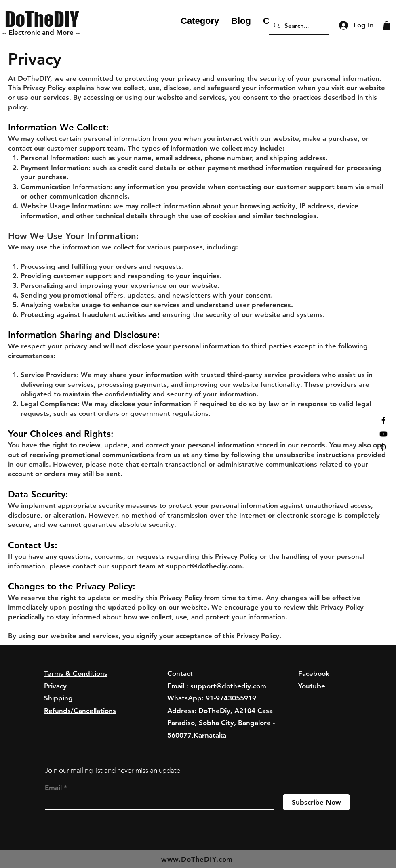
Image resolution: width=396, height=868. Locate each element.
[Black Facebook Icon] (383, 420)
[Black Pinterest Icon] (383, 448)
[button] (387, 26)
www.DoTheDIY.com (197, 859)
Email (53, 788)
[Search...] (298, 25)
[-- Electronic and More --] (42, 33)
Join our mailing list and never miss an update (113, 770)
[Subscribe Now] (316, 802)
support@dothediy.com (204, 566)
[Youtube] (383, 434)
